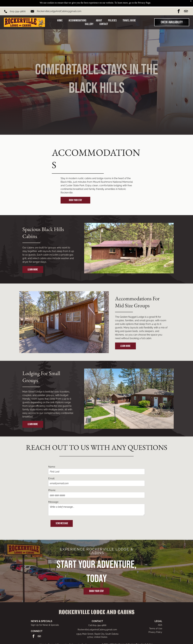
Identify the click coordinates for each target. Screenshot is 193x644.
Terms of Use (156, 629)
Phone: (52, 490)
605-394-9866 (18, 4)
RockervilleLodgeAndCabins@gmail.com (59, 4)
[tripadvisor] (186, 4)
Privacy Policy (155, 632)
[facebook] (179, 4)
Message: (53, 502)
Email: (52, 478)
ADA (160, 625)
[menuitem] (60, 13)
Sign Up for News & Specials (45, 625)
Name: (52, 467)
